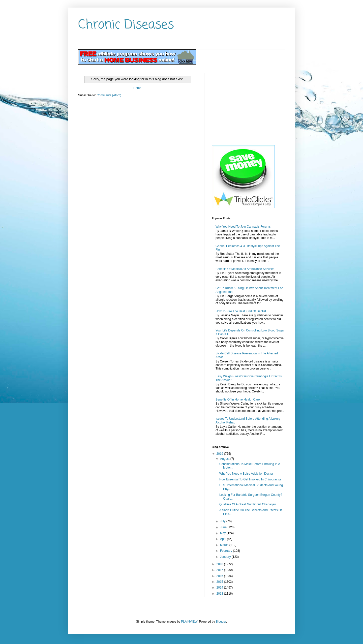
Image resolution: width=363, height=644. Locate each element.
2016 (220, 576)
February (226, 551)
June (224, 527)
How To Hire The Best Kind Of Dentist (241, 311)
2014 (220, 588)
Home (137, 88)
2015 (220, 582)
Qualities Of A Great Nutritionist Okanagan (248, 504)
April (223, 539)
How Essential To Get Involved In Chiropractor (250, 479)
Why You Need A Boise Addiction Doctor (246, 474)
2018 (220, 564)
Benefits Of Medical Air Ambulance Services (245, 269)
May (223, 533)
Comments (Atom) (109, 95)
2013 (220, 594)
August (225, 459)
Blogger (221, 622)
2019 (220, 454)
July (223, 521)
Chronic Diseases (126, 25)
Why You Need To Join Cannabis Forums (243, 227)
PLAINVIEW (189, 622)
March (225, 545)
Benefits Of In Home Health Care (238, 400)
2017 (220, 570)
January (226, 557)
